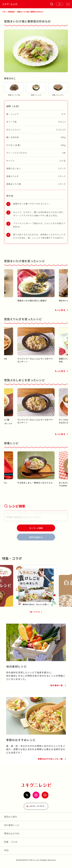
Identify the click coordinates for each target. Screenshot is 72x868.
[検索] (36, 528)
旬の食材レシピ (12, 828)
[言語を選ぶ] (59, 4)
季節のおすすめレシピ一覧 (50, 761)
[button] (6, 281)
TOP (4, 12)
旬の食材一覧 (56, 688)
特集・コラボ (11, 845)
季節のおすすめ (12, 836)
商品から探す (11, 819)
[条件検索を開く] (52, 4)
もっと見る (60, 310)
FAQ (6, 853)
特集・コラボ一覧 (34, 614)
